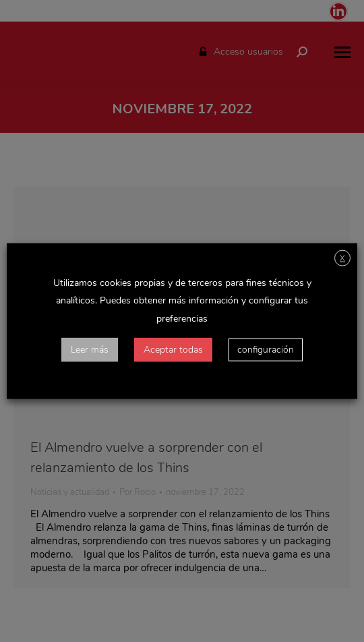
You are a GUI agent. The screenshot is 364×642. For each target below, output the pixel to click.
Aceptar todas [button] (173, 349)
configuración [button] (266, 349)
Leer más (90, 349)
